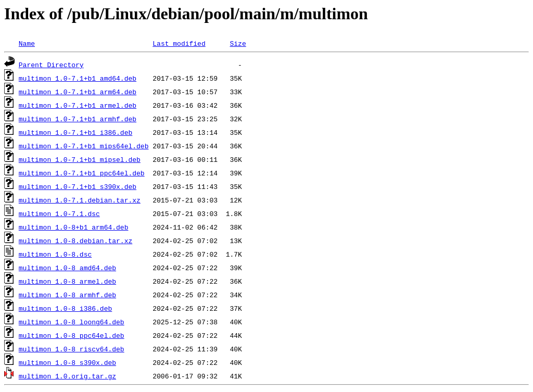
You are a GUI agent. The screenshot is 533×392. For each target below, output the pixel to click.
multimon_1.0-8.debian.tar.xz (75, 241)
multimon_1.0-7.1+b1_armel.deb (78, 105)
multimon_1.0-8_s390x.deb (67, 362)
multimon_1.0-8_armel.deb (67, 281)
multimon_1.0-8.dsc (55, 254)
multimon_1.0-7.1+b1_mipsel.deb (80, 159)
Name (27, 43)
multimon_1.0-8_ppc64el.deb (72, 335)
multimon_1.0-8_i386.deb (65, 308)
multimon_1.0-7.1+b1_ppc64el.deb (82, 173)
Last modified (179, 43)
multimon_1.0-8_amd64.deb (67, 268)
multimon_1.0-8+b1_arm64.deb (74, 227)
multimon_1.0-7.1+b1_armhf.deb (78, 119)
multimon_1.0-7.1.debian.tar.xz (80, 200)
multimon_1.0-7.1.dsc (59, 213)
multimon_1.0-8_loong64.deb (72, 322)
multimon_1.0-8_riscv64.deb (72, 349)
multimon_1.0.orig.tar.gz (67, 376)
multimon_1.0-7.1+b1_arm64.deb (78, 92)
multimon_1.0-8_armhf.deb (67, 295)
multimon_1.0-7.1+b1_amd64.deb (78, 78)
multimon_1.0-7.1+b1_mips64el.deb (84, 146)
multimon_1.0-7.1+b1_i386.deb (75, 132)
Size (238, 43)
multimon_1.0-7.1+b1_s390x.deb (78, 186)
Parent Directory (51, 65)
